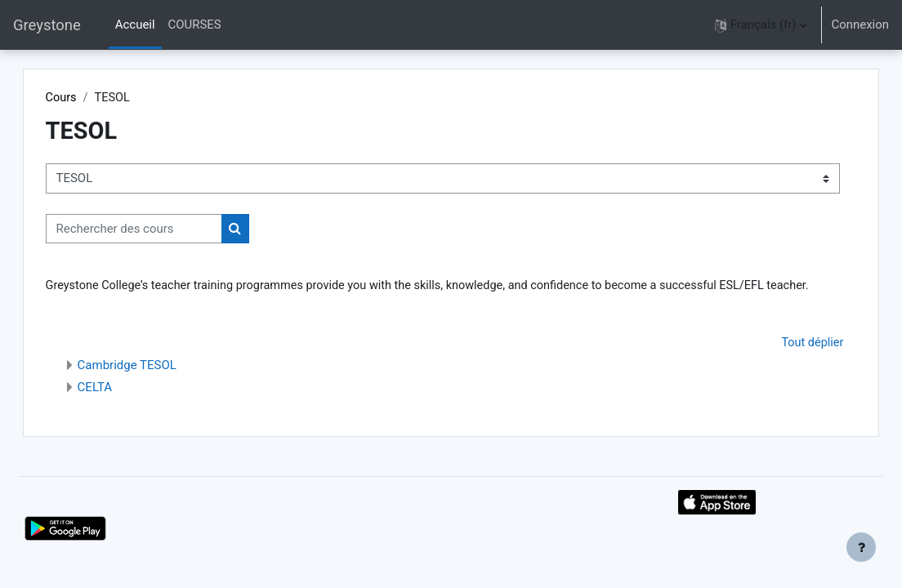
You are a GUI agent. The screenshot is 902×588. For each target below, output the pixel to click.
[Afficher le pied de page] (861, 547)
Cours (98, 98)
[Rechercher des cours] (171, 229)
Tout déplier (774, 363)
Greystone (47, 25)
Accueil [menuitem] (135, 24)
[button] (761, 25)
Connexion (860, 24)
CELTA (132, 407)
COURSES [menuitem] (195, 24)
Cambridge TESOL (164, 385)
